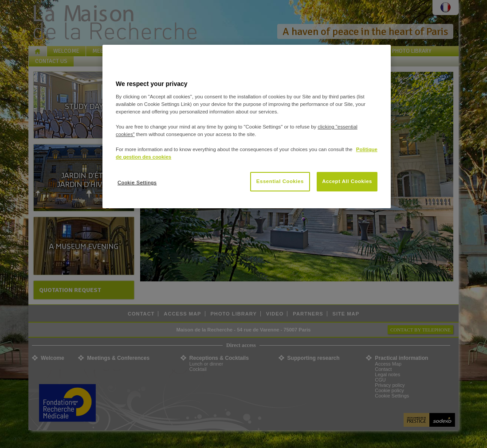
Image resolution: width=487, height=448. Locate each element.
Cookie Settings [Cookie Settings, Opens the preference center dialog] (137, 183)
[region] (247, 127)
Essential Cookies (280, 181)
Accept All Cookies (347, 181)
